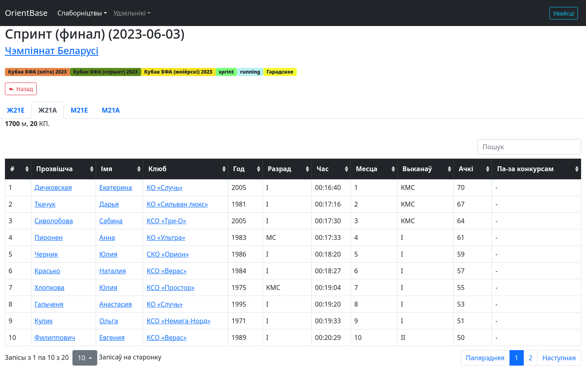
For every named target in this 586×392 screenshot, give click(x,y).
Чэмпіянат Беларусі (52, 50)
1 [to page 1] (517, 358)
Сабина (111, 221)
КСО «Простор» (171, 287)
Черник (46, 254)
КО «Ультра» (166, 237)
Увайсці (564, 13)
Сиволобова (54, 221)
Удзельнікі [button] (130, 13)
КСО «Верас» (166, 271)
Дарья (109, 204)
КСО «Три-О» (166, 221)
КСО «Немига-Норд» (178, 321)
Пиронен (49, 237)
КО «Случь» (164, 187)
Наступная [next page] (559, 358)
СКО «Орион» (168, 254)
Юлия (108, 254)
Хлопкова (50, 287)
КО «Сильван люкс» (177, 204)
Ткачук (45, 204)
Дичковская (53, 187)
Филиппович (55, 338)
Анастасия (116, 304)
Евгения (112, 338)
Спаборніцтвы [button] (80, 13)
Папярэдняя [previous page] (485, 358)
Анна (107, 237)
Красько (47, 271)
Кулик (44, 321)
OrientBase (26, 13)
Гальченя (49, 304)
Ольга (109, 321)
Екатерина (116, 187)
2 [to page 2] (530, 358)
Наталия (113, 271)
